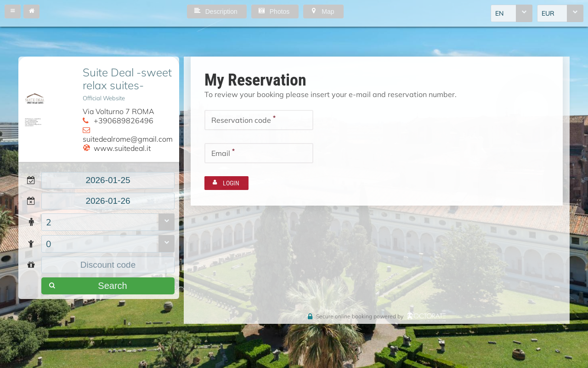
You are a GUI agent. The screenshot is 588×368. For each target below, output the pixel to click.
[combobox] (512, 13)
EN (499, 13)
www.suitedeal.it (122, 148)
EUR (548, 13)
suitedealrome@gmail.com (128, 139)
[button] (13, 11)
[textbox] (108, 180)
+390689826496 (124, 121)
